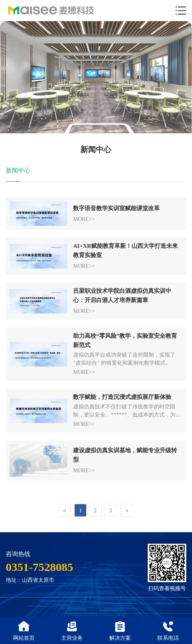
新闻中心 (18, 171)
